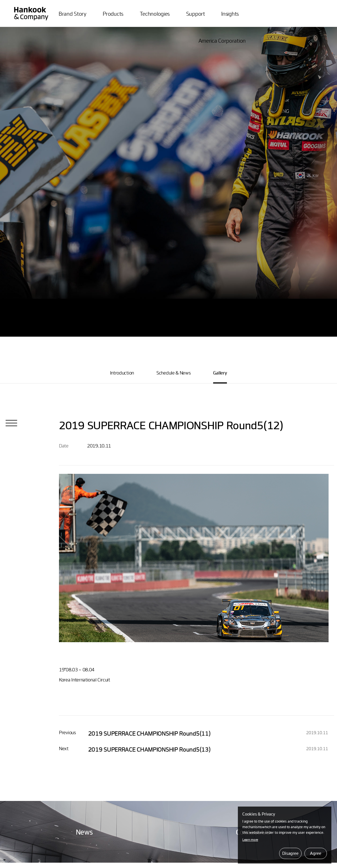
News (84, 832)
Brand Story (73, 13)
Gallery (220, 373)
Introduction (122, 373)
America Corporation (222, 40)
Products (113, 13)
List (11, 423)
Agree (316, 853)
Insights (230, 13)
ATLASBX (31, 11)
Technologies (155, 13)
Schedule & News (174, 373)
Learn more (250, 839)
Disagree (290, 853)
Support (196, 13)
